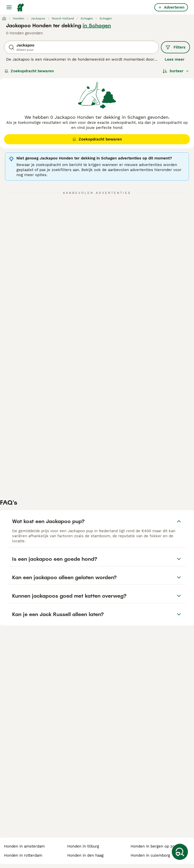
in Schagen (97, 26)
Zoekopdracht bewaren (29, 71)
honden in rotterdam (23, 855)
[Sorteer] (176, 71)
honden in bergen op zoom (155, 846)
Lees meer (175, 59)
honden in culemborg (150, 855)
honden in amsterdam (24, 846)
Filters (175, 47)
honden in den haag (85, 855)
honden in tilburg (83, 846)
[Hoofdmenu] (9, 7)
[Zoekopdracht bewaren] (180, 852)
